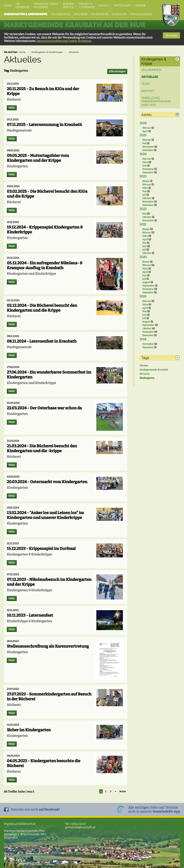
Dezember (148, 150)
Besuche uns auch (35, 810)
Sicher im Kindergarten (29, 730)
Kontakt (148, 91)
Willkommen (151, 70)
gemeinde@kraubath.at (80, 827)
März (145, 162)
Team (145, 84)
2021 (143, 224)
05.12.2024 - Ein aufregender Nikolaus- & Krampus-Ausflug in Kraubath (45, 265)
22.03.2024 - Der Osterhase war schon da (44, 408)
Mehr (12, 108)
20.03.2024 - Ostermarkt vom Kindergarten (47, 482)
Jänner (146, 181)
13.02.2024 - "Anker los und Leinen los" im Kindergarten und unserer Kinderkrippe (45, 515)
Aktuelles (74, 52)
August (146, 282)
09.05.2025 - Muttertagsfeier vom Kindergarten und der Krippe (38, 158)
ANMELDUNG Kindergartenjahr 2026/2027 (156, 101)
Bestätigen (171, 35)
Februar (147, 128)
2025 (143, 135)
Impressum (12, 824)
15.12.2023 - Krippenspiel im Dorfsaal (41, 549)
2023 (143, 176)
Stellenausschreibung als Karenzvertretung (48, 646)
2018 (143, 339)
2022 (143, 209)
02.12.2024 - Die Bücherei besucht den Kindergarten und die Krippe (42, 308)
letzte (123, 791)
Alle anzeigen (117, 71)
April (145, 131)
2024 (143, 154)
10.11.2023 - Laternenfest (30, 615)
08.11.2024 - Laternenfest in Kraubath (42, 341)
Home (22, 52)
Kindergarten (147, 378)
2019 (143, 296)
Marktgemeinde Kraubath (154, 370)
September (148, 286)
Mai (144, 143)
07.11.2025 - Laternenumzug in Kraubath (44, 125)
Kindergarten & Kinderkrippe (47, 52)
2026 (143, 123)
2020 (143, 257)
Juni (144, 166)
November (148, 147)
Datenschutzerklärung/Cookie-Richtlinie (64, 41)
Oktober (147, 198)
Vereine (144, 366)
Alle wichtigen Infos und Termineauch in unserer (154, 810)
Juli (144, 195)
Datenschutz (27, 824)
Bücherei (145, 374)
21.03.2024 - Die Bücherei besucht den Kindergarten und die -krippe (42, 448)
